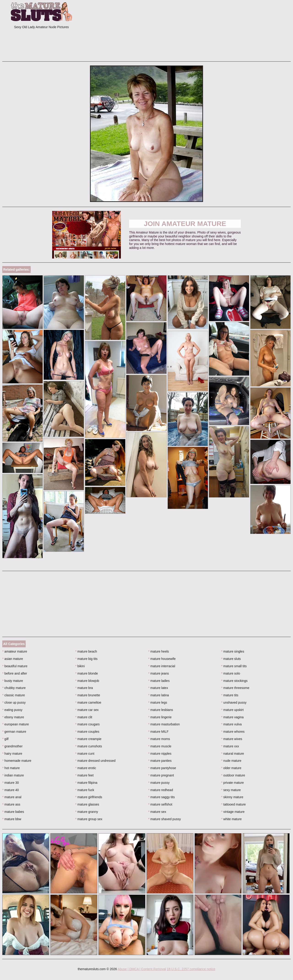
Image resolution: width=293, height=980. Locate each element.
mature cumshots (89, 746)
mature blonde (87, 673)
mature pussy (159, 783)
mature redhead (161, 790)
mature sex (157, 812)
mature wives (232, 739)
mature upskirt (232, 710)
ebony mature (13, 717)
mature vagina (232, 717)
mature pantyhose (162, 768)
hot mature (11, 768)
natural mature (233, 754)
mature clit (84, 717)
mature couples (87, 732)
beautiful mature (15, 666)
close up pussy (14, 702)
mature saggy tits (162, 797)
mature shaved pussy (165, 819)
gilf (5, 739)
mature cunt (85, 754)
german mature (14, 732)
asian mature (13, 659)
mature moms (159, 739)
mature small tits (234, 666)
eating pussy (12, 710)
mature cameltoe (88, 702)
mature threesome (235, 688)
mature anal (12, 797)
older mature (231, 768)
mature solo (231, 673)
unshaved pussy (234, 702)
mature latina (159, 695)
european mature (16, 724)
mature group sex (89, 819)
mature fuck (85, 790)
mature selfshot (160, 804)
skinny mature (232, 797)
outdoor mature (233, 775)
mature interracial (162, 666)
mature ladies (159, 681)
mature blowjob (87, 681)
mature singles (233, 651)
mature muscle (160, 746)
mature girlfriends (89, 797)
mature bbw (12, 819)
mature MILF (159, 732)
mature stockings (234, 681)
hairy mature (12, 754)
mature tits (230, 695)
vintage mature (233, 812)
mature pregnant (161, 775)
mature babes (13, 812)
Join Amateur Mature (185, 224)
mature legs (158, 702)
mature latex (158, 688)
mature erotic (86, 768)
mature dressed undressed (95, 761)
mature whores (233, 732)
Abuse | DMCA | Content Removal (142, 969)
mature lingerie (160, 717)
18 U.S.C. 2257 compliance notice (191, 969)
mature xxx (230, 746)
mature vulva (231, 724)
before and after (15, 673)
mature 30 (11, 783)
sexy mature (231, 790)
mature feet (84, 775)
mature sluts (231, 659)
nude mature (231, 761)
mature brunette (88, 695)
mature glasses (87, 804)
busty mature (13, 681)
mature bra (84, 688)
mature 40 (11, 790)
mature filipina (86, 783)
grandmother (12, 746)
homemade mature (17, 761)
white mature (231, 819)
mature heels (159, 651)
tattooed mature (233, 804)
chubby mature (14, 688)
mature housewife (162, 659)
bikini (80, 666)
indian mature (13, 775)
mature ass (11, 804)
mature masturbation (164, 724)
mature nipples (160, 754)
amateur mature (15, 651)
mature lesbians (161, 710)
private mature (232, 783)
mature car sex (87, 710)
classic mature (14, 695)
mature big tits (86, 659)
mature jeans (159, 673)
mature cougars (88, 724)
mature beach (86, 651)
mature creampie (88, 739)
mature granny (87, 812)
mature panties (160, 761)
